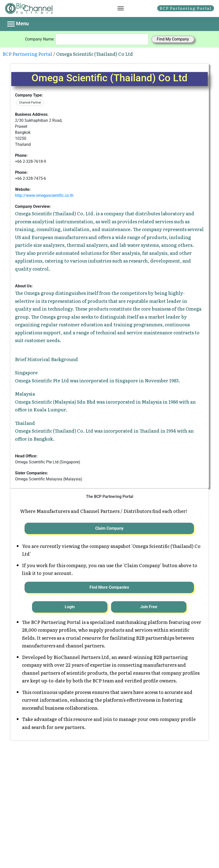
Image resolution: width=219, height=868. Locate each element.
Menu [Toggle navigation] (18, 24)
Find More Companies (109, 587)
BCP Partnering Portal (27, 54)
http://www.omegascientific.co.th (44, 195)
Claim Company (109, 528)
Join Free (149, 607)
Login (70, 607)
